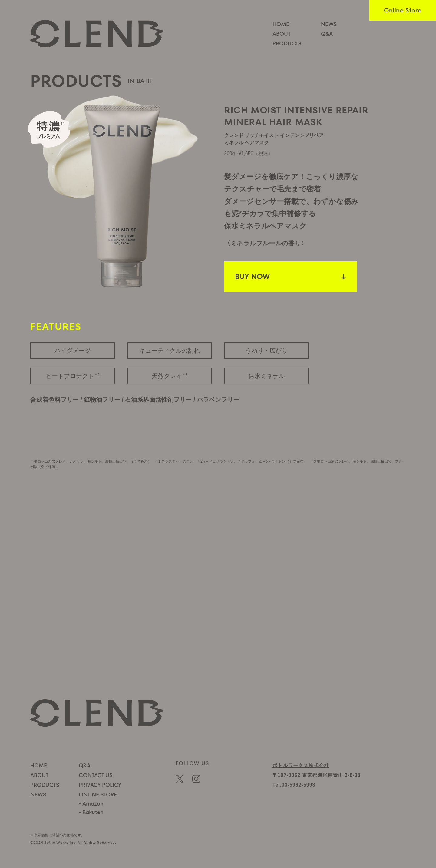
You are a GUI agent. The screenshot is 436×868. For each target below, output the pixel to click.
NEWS (329, 24)
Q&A (327, 34)
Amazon (93, 804)
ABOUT (282, 34)
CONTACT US (96, 775)
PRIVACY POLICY (100, 785)
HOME (281, 24)
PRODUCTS (287, 43)
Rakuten (93, 812)
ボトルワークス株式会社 (301, 765)
